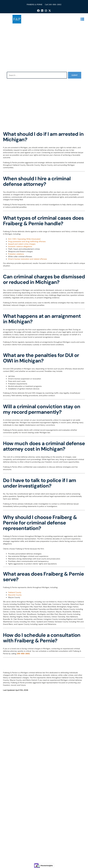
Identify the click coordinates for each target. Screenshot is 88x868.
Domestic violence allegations (20, 246)
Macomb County (15, 595)
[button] (82, 19)
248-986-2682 (55, 5)
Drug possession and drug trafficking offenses (27, 241)
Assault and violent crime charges (22, 244)
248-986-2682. (23, 654)
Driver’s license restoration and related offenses (27, 259)
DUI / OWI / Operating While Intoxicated (24, 239)
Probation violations (16, 254)
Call (47, 5)
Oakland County (15, 592)
